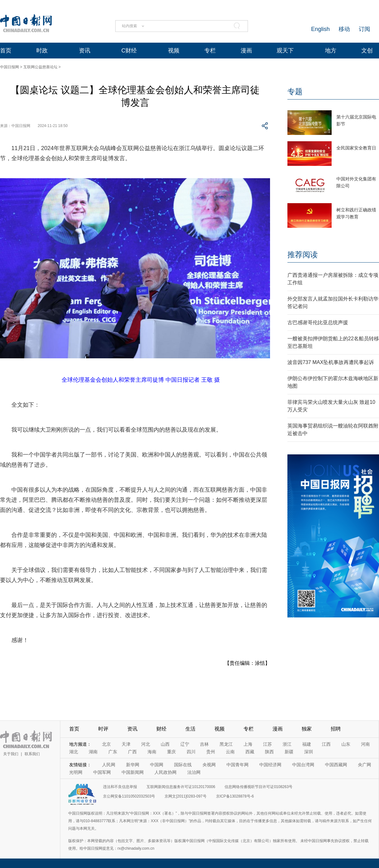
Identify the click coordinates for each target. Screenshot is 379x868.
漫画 (246, 51)
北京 (106, 744)
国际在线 (183, 765)
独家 (307, 729)
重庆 (171, 752)
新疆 (289, 752)
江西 (326, 744)
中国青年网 (238, 765)
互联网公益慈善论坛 (40, 67)
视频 (174, 51)
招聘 (336, 729)
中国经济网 (270, 765)
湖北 (74, 752)
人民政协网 (165, 772)
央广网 (364, 765)
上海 (248, 744)
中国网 (157, 765)
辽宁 (185, 744)
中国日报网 (9, 67)
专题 (295, 91)
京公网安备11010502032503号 (129, 796)
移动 (344, 29)
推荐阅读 (303, 255)
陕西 (269, 752)
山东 (346, 744)
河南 (365, 744)
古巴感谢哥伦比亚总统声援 (318, 322)
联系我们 (32, 754)
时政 (42, 51)
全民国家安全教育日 (356, 148)
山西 (165, 744)
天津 (126, 744)
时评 (103, 729)
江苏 (268, 744)
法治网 (194, 772)
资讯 (85, 51)
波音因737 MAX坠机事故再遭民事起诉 (331, 362)
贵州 (211, 752)
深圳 (309, 752)
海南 (152, 752)
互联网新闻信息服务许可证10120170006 (181, 787)
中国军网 (102, 772)
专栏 (210, 51)
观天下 (285, 51)
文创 (367, 51)
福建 (307, 744)
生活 (190, 729)
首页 (6, 51)
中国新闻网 (133, 772)
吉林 (204, 744)
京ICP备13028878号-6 (235, 796)
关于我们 (11, 754)
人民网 (109, 765)
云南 (230, 752)
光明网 (76, 772)
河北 (146, 744)
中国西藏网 (336, 765)
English (320, 29)
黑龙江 (226, 744)
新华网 (133, 765)
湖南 (93, 752)
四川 (191, 752)
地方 (331, 51)
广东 (113, 752)
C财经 (129, 51)
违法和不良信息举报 (120, 787)
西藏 (250, 752)
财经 (161, 729)
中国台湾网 (303, 765)
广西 (132, 752)
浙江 (287, 744)
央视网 (209, 765)
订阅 (364, 29)
